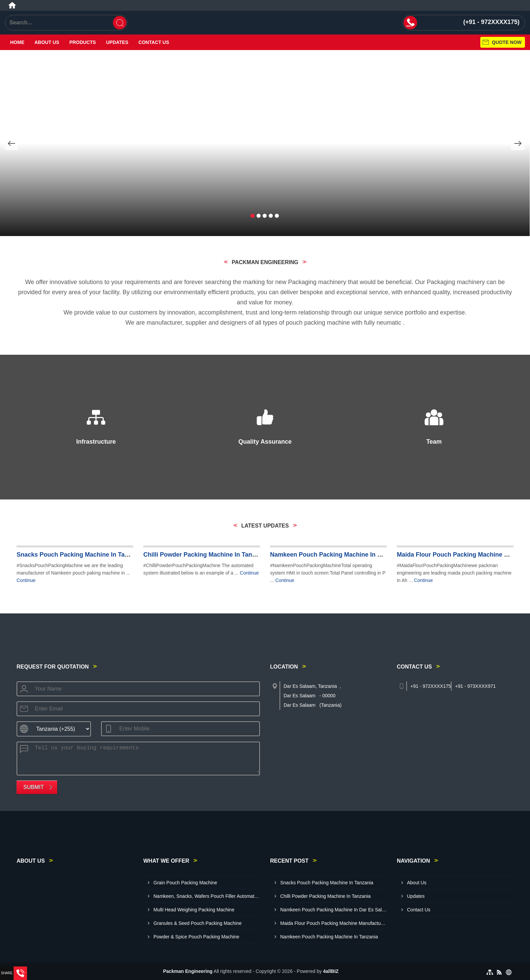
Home (17, 42)
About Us (47, 42)
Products (83, 42)
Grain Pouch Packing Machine (185, 883)
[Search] (120, 23)
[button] (252, 216)
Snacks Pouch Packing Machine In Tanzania (80, 555)
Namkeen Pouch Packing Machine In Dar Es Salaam (345, 555)
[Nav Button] (11, 143)
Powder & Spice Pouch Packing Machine (196, 937)
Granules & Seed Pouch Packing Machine (198, 923)
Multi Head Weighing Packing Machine (194, 910)
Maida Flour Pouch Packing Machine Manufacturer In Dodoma (333, 923)
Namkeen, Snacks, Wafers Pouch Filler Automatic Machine (207, 896)
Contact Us (154, 42)
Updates (117, 42)
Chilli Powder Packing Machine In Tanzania (205, 555)
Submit (33, 787)
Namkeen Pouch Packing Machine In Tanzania (329, 937)
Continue (26, 580)
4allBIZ (331, 971)
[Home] (12, 5)
